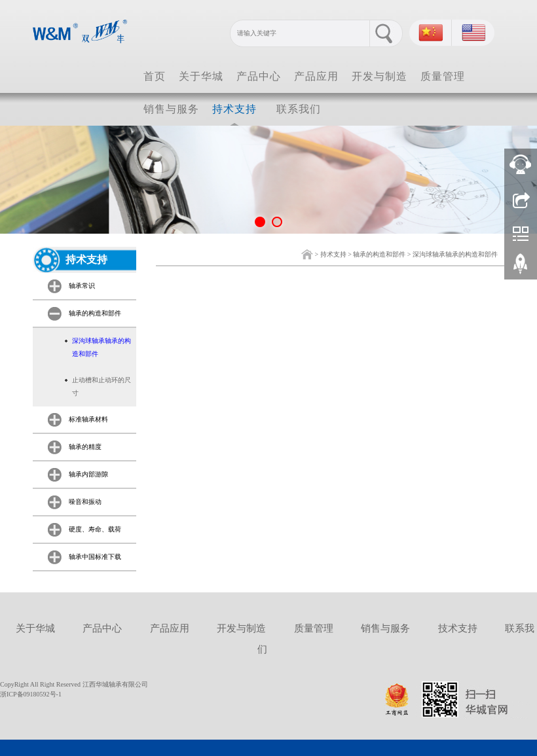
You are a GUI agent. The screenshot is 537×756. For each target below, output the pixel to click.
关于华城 (201, 76)
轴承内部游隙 (88, 474)
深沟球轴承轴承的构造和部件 (455, 254)
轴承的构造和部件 (379, 254)
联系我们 (299, 109)
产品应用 (316, 76)
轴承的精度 (85, 447)
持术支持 (234, 109)
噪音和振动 (85, 502)
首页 (155, 76)
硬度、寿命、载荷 (95, 529)
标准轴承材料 (88, 419)
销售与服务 (171, 109)
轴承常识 (82, 286)
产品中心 (259, 76)
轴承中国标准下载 (95, 557)
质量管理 (443, 76)
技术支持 (458, 628)
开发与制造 (380, 76)
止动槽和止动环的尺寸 (102, 387)
